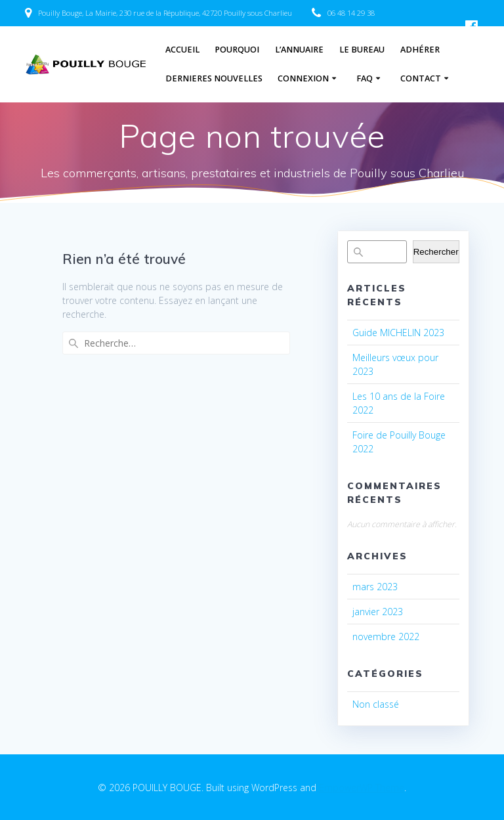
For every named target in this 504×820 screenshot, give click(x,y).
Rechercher (436, 252)
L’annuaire (299, 50)
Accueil (182, 50)
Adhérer (420, 50)
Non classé (376, 704)
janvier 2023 (378, 612)
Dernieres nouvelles (214, 78)
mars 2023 (375, 587)
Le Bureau (362, 50)
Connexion (303, 78)
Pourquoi (237, 50)
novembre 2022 (386, 637)
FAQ (365, 78)
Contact (421, 78)
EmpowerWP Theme (362, 788)
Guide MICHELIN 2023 (398, 333)
